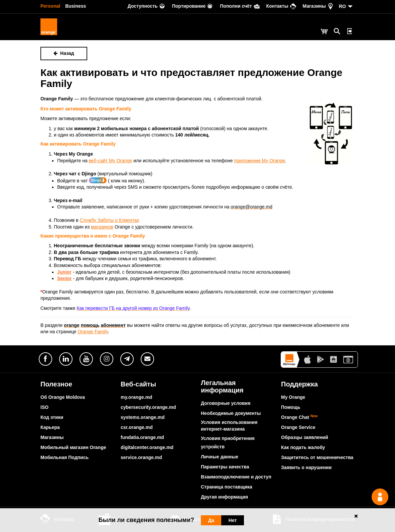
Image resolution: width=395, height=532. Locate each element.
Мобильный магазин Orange (73, 447)
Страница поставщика (227, 487)
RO (342, 6)
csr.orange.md (137, 427)
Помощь (291, 407)
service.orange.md (141, 457)
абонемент (113, 325)
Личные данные (220, 457)
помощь (90, 325)
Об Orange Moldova (63, 397)
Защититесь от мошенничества (317, 457)
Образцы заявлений (305, 437)
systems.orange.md (143, 417)
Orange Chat (299, 417)
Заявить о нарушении (306, 467)
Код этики (52, 417)
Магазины (52, 437)
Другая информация (224, 497)
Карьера (50, 427)
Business (76, 6)
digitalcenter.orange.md (147, 447)
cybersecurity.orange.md (148, 407)
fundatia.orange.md (142, 437)
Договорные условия (226, 403)
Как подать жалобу (303, 447)
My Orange (293, 397)
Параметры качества (225, 467)
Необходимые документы (231, 413)
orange (72, 325)
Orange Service (298, 427)
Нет (233, 520)
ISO (44, 407)
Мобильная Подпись (64, 457)
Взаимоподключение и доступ (236, 477)
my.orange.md (137, 397)
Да (211, 520)
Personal (50, 6)
